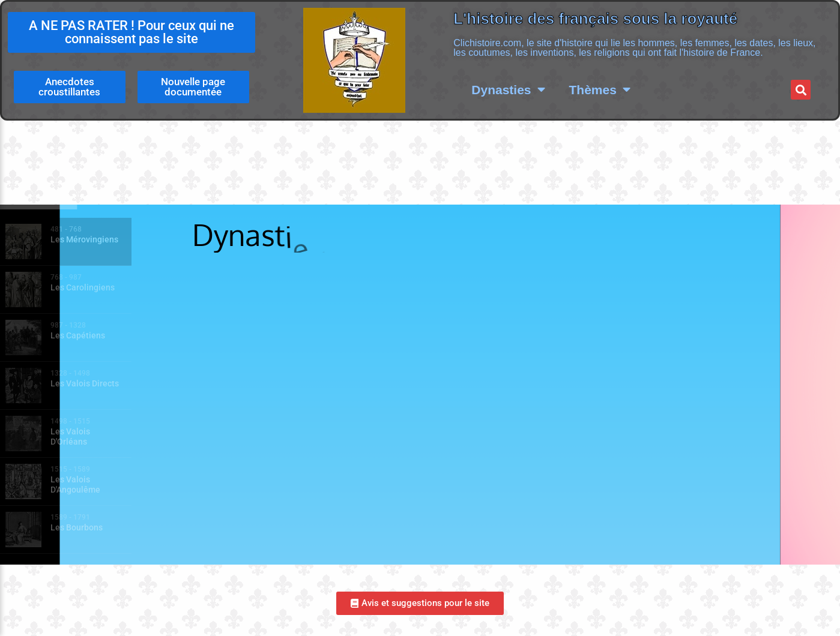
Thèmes (600, 90)
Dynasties (508, 90)
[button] (801, 90)
